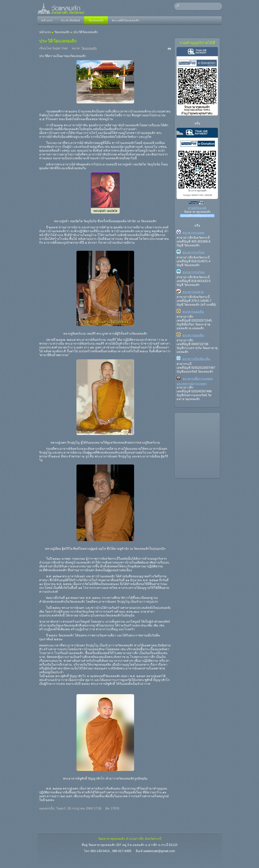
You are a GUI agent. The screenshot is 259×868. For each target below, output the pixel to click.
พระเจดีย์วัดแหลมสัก (126, 20)
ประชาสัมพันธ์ (70, 20)
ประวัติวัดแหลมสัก (58, 41)
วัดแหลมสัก (96, 20)
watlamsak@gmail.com (159, 851)
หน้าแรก (47, 20)
